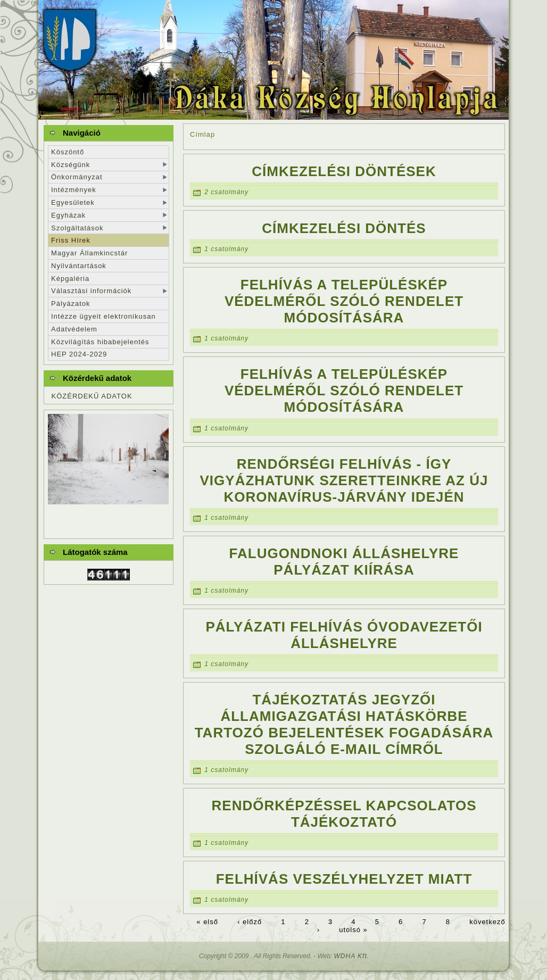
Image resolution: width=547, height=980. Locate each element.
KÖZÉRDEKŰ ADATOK (92, 396)
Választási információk (91, 291)
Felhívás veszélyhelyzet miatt (344, 879)
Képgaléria (70, 279)
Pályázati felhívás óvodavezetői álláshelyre (344, 635)
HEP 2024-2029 (79, 354)
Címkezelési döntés (344, 228)
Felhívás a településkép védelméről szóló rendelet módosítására (344, 301)
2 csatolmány (226, 193)
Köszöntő (68, 152)
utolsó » (353, 930)
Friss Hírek (71, 240)
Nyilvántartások (79, 266)
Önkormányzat (77, 177)
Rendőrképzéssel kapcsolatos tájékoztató (344, 814)
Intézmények (74, 190)
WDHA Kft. (352, 956)
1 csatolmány (226, 249)
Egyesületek (73, 202)
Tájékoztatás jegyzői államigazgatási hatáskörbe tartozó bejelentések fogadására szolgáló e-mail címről (344, 724)
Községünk (71, 165)
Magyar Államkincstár (89, 253)
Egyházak (68, 215)
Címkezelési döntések (344, 171)
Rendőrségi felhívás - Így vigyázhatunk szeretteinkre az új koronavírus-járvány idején (344, 480)
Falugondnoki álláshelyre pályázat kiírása (344, 562)
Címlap (202, 134)
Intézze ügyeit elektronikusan (103, 316)
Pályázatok (71, 304)
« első (207, 922)
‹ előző (250, 922)
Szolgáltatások (77, 228)
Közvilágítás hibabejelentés (100, 342)
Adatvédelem (74, 329)
